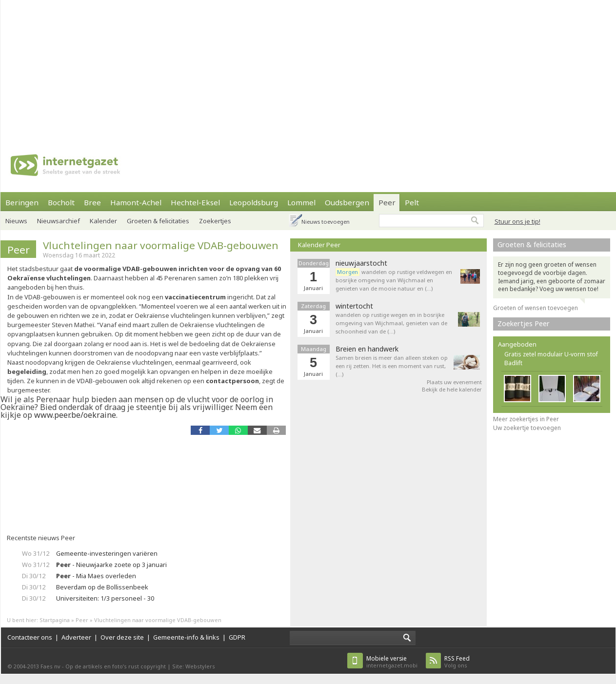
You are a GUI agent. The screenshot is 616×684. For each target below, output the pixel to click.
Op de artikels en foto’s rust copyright (116, 666)
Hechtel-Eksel (195, 202)
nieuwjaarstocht (361, 263)
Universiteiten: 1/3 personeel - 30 (105, 598)
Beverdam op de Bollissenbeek (102, 587)
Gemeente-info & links (186, 637)
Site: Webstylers (194, 666)
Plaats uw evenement (454, 382)
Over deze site (122, 637)
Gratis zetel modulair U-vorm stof (551, 354)
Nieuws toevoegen (326, 222)
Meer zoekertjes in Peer (526, 419)
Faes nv (50, 666)
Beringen (22, 202)
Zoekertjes (215, 221)
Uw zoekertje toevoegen (527, 428)
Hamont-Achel (136, 202)
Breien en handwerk (367, 349)
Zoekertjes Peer (524, 323)
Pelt (412, 202)
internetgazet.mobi (392, 662)
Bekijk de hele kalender (452, 389)
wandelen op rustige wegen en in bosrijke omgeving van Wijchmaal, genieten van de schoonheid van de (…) (391, 323)
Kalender (103, 221)
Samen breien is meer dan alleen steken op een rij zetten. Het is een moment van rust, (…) (392, 366)
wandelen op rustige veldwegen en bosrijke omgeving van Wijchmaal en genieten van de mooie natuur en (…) (394, 280)
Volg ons (457, 662)
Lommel (301, 202)
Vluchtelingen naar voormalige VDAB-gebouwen (161, 245)
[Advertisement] (256, 68)
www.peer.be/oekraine (75, 415)
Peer (387, 202)
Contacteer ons (30, 637)
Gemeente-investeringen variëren (107, 553)
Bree (92, 202)
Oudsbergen (347, 202)
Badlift (513, 363)
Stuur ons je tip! (517, 221)
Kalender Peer (319, 245)
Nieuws (16, 221)
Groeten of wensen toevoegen (536, 308)
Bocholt (61, 202)
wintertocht (354, 306)
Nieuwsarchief (59, 221)
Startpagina (55, 620)
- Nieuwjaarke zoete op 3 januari (111, 565)
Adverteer (76, 637)
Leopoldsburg (254, 202)
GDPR (237, 637)
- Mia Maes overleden (96, 576)
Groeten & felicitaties (158, 221)
